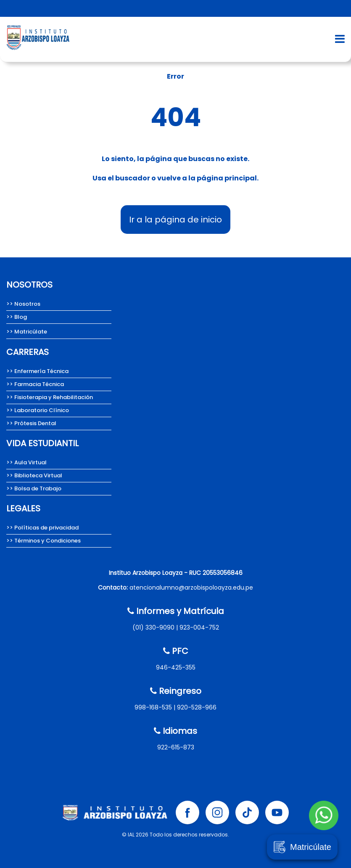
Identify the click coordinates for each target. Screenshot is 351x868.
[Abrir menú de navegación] (340, 39)
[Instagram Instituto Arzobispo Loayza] (217, 812)
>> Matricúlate (27, 332)
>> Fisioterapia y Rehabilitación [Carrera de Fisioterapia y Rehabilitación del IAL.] (50, 397)
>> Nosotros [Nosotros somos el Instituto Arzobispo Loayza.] (23, 304)
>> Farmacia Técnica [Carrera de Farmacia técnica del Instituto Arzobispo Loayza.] (35, 384)
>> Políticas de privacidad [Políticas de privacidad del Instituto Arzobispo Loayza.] (42, 528)
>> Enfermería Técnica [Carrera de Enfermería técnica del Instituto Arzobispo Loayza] (37, 371)
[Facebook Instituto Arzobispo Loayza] (187, 812)
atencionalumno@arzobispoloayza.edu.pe (191, 587)
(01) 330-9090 (153, 627)
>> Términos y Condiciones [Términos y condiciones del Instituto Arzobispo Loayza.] (44, 541)
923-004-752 (199, 627)
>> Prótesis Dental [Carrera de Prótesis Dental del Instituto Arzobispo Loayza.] (31, 423)
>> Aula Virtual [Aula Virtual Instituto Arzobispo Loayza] (26, 462)
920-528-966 (197, 707)
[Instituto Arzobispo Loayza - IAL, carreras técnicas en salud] (38, 52)
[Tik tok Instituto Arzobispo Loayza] (247, 812)
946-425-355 (176, 667)
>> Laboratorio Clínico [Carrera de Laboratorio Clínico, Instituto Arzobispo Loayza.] (38, 410)
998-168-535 (153, 707)
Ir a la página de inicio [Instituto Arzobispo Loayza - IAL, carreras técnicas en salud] (175, 220)
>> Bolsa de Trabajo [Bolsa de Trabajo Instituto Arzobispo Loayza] (34, 488)
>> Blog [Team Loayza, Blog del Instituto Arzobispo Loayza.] (17, 317)
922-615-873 (176, 747)
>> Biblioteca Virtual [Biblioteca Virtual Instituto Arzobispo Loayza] (34, 475)
